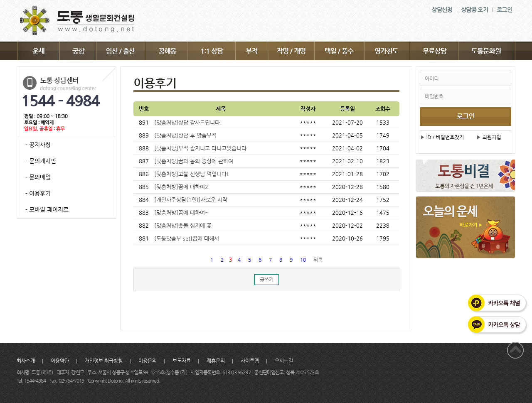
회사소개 (26, 361)
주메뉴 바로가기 (0, 0)
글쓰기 (267, 280)
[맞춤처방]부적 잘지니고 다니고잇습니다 (200, 148)
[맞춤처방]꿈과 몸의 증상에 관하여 (194, 161)
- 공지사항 (38, 145)
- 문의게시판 (41, 161)
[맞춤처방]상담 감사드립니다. (188, 122)
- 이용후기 (38, 193)
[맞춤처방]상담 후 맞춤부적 (185, 135)
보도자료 (182, 361)
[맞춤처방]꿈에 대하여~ (181, 213)
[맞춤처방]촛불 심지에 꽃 (183, 225)
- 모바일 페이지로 (47, 209)
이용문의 (148, 361)
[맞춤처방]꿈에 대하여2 (181, 187)
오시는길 (284, 361)
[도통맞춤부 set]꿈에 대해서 (187, 238)
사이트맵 (250, 361)
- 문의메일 (38, 177)
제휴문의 (216, 361)
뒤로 (318, 260)
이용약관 (60, 361)
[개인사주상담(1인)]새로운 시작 (191, 200)
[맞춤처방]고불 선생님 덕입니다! (192, 174)
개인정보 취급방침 (104, 361)
